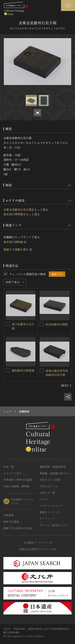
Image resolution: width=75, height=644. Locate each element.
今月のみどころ (49, 486)
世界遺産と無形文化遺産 (18, 480)
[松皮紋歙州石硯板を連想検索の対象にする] (42, 324)
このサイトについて (51, 506)
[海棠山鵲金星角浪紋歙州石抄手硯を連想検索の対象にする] (42, 371)
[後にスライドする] (66, 386)
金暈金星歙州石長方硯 (17, 210)
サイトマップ (47, 519)
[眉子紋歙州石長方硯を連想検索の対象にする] (8, 324)
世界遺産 (9, 515)
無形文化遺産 (11, 522)
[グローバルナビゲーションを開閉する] (68, 5)
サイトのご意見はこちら (54, 525)
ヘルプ (43, 499)
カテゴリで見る (12, 473)
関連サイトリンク (50, 512)
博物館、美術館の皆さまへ (55, 473)
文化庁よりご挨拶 (50, 480)
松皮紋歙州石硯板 (57, 324)
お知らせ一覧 (47, 493)
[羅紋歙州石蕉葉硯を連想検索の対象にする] (8, 370)
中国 (17, 147)
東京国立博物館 (13, 214)
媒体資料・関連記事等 (53, 467)
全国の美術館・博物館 (16, 486)
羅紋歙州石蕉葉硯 (23, 370)
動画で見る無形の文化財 (18, 528)
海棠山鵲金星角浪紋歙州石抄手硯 (57, 373)
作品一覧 (9, 467)
